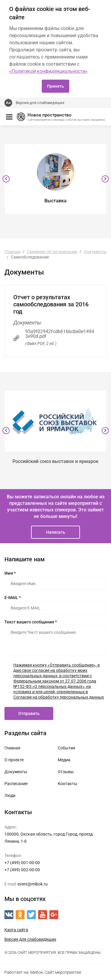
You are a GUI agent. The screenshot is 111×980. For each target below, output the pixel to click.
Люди (10, 795)
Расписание (16, 784)
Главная (12, 748)
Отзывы (66, 772)
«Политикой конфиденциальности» (48, 71)
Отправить (29, 713)
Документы (16, 772)
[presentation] (6, 179)
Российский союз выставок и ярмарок (55, 461)
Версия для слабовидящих (40, 103)
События (66, 748)
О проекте (14, 760)
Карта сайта (16, 930)
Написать (56, 532)
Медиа (64, 760)
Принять (55, 86)
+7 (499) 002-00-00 (22, 870)
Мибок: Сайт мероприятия (56, 972)
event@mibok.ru (33, 884)
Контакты (67, 784)
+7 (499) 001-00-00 (22, 863)
